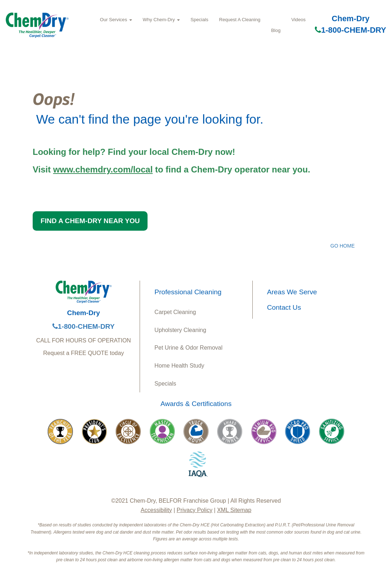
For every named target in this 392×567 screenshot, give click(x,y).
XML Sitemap (234, 510)
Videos (298, 20)
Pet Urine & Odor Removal (188, 348)
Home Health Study (179, 366)
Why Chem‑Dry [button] (161, 20)
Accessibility (156, 510)
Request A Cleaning (240, 20)
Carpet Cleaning (175, 312)
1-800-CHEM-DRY (350, 30)
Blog (276, 30)
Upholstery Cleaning (180, 330)
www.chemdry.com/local (103, 169)
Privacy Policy (195, 510)
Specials (200, 20)
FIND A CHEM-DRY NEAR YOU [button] (90, 221)
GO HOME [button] (342, 246)
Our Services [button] (116, 20)
